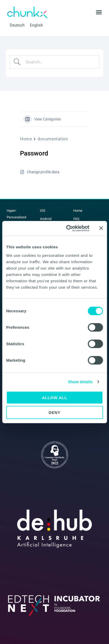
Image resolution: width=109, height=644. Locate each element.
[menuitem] (17, 25)
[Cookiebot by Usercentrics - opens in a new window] (67, 228)
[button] (99, 12)
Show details (80, 382)
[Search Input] (59, 62)
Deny (54, 412)
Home (26, 139)
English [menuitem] (36, 25)
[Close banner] (101, 228)
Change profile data (43, 172)
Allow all (54, 397)
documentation (53, 139)
